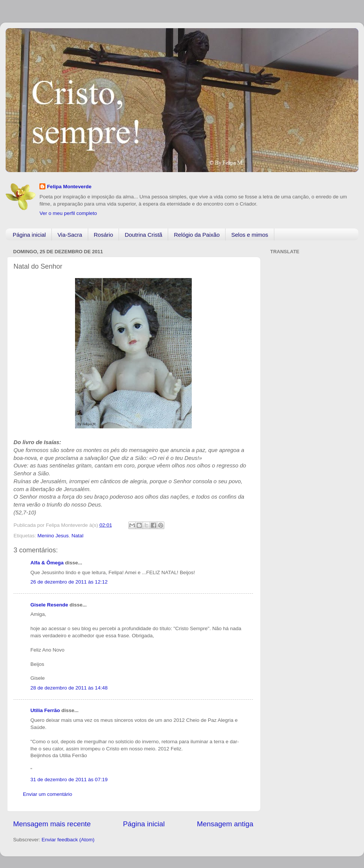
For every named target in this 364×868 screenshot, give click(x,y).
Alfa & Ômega (47, 563)
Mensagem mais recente (52, 824)
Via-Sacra (70, 235)
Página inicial (29, 235)
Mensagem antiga (225, 824)
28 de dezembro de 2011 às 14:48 (69, 688)
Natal (78, 536)
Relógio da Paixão (197, 235)
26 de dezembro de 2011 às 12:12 (69, 582)
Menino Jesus (53, 536)
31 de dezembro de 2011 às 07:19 (69, 780)
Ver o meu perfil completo (68, 213)
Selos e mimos (250, 235)
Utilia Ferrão (45, 710)
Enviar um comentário (47, 794)
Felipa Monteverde (69, 187)
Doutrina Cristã (143, 235)
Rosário (104, 235)
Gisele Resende (49, 605)
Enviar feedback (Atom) (68, 840)
